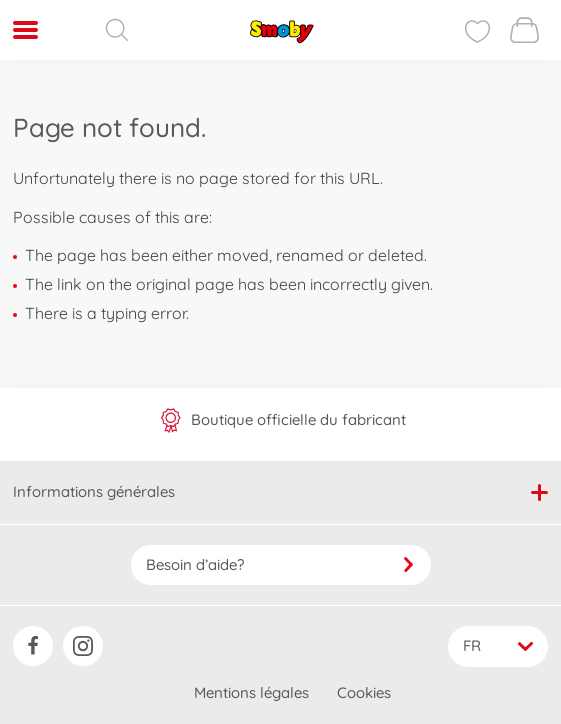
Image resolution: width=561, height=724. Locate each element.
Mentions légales (251, 692)
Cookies (364, 692)
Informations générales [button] (280, 491)
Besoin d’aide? (281, 564)
